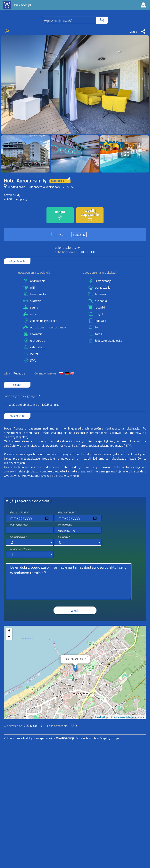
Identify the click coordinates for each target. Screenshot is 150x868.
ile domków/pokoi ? (21, 549)
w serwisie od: (14, 726)
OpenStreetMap (121, 717)
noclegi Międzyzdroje (104, 738)
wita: (8, 373)
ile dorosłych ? (18, 537)
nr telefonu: (65, 525)
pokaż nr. (79, 235)
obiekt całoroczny (67, 248)
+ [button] (9, 631)
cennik (17, 385)
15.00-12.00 (75, 252)
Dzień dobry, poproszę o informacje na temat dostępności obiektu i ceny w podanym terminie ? (69, 582)
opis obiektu (17, 416)
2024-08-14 (33, 726)
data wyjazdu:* (67, 512)
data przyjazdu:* (19, 512)
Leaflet (100, 717)
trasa (133, 31)
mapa (75, 628)
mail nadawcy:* (19, 525)
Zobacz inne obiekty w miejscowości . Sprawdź (46, 738)
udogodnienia (17, 261)
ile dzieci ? (64, 537)
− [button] (9, 637)
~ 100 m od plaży (16, 199)
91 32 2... (60, 235)
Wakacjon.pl (22, 5)
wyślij (75, 610)
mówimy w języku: (45, 373)
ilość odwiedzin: (62, 726)
